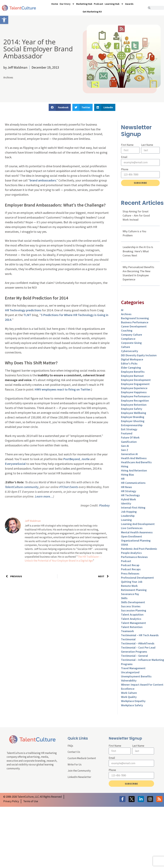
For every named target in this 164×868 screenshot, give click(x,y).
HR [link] (123, 479)
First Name (127, 145)
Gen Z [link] (125, 450)
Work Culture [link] (129, 693)
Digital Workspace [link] (132, 359)
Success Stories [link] (131, 606)
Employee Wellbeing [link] (134, 413)
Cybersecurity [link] (130, 351)
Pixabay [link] (104, 505)
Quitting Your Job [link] (132, 582)
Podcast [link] (99, 4)
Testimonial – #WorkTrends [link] (138, 643)
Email (124, 157)
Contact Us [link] (74, 752)
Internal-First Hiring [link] (133, 508)
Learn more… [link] (44, 496)
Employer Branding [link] (133, 417)
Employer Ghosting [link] (133, 421)
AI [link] (122, 310)
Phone (125, 169)
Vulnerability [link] (129, 680)
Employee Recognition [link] (135, 401)
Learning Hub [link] (114, 4)
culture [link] (126, 347)
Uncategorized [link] (130, 672)
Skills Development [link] (133, 602)
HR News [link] (126, 487)
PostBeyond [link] (71, 459)
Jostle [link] (85, 459)
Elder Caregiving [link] (131, 368)
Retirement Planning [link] (134, 590)
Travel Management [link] (133, 668)
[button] (60, 107)
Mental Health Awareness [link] (137, 532)
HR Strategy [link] (129, 491)
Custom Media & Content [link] (82, 758)
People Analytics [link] (131, 553)
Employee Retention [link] (134, 405)
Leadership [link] (128, 516)
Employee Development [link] (136, 380)
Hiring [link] (125, 466)
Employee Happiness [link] (134, 392)
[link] (4, 20)
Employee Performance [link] (135, 396)
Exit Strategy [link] (129, 429)
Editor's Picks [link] (129, 363)
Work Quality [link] (129, 697)
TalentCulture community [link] (22, 487)
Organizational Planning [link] (136, 541)
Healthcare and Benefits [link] (136, 462)
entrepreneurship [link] (132, 425)
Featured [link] (127, 433)
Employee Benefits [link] (133, 372)
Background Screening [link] (135, 318)
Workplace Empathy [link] (133, 701)
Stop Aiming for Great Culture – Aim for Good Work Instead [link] (136, 215)
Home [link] (55, 4)
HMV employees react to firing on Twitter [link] (63, 389)
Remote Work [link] (129, 586)
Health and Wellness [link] (134, 458)
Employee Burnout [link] (132, 376)
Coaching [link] (127, 330)
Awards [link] (129, 4)
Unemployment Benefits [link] (136, 676)
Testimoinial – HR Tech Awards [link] (140, 635)
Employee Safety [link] (132, 409)
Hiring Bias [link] (128, 475)
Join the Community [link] (79, 771)
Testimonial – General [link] (134, 656)
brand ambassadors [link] (43, 180)
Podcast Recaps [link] (131, 569)
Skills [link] (124, 598)
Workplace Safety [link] (132, 705)
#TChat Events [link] (69, 487)
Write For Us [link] (75, 764)
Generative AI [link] (129, 454)
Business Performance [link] (135, 322)
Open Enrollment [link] (132, 536)
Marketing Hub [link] (84, 4)
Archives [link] (8, 77)
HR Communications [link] (133, 483)
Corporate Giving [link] (131, 343)
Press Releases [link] (130, 573)
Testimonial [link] (128, 639)
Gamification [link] (129, 442)
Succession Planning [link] (134, 610)
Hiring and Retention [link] (134, 470)
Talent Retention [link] (132, 627)
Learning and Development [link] (138, 524)
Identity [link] (126, 503)
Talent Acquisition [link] (132, 615)
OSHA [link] (125, 545)
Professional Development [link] (137, 578)
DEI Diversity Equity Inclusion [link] (139, 355)
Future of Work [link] (130, 437)
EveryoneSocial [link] (15, 464)
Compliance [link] (128, 339)
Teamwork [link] (127, 631)
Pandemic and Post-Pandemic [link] (139, 549)
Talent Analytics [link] (131, 619)
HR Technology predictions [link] (23, 310)
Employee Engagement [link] (135, 384)
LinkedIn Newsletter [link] (79, 777)
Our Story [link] (67, 4)
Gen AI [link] (125, 446)
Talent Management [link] (134, 623)
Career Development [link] (134, 326)
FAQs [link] (70, 746)
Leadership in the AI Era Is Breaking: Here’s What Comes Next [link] (138, 251)
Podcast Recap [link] (130, 565)
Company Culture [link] (132, 335)
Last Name (147, 145)
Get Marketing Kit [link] (92, 12)
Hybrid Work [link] (128, 499)
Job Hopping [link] (129, 512)
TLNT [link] (27, 315)
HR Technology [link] (130, 495)
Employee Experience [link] (134, 388)
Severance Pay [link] (130, 594)
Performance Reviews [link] (134, 557)
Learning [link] (126, 520)
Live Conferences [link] (132, 528)
